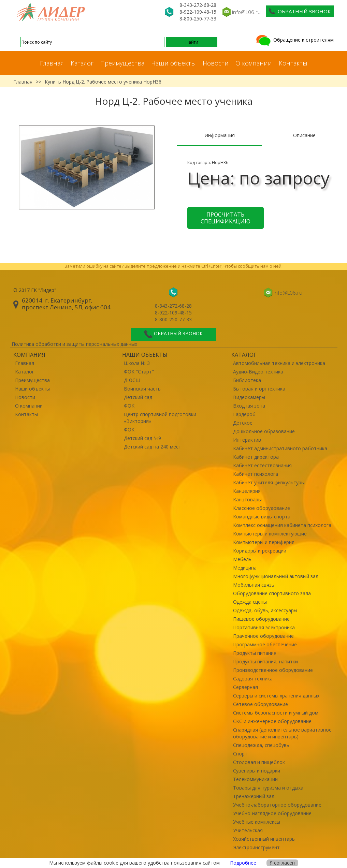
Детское (243, 423)
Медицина (245, 568)
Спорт (240, 754)
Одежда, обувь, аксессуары (265, 610)
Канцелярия (247, 491)
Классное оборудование (262, 508)
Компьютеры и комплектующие (270, 534)
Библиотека (247, 380)
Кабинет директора (256, 457)
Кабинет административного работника (280, 448)
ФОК (129, 406)
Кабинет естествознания (262, 465)
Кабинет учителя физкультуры (269, 482)
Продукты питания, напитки (265, 661)
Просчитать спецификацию (226, 218)
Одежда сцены (250, 602)
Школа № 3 (137, 363)
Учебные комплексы (257, 822)
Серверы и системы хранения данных (276, 696)
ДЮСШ (132, 380)
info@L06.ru (246, 12)
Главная (52, 63)
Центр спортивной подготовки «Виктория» (160, 418)
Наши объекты (173, 63)
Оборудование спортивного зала (272, 593)
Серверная (245, 687)
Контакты (293, 63)
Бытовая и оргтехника (259, 389)
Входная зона (249, 406)
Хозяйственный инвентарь (264, 839)
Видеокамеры (249, 397)
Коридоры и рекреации (260, 551)
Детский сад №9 (142, 438)
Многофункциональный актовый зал (276, 576)
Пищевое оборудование (261, 619)
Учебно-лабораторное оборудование (277, 805)
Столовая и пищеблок (259, 762)
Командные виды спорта (262, 517)
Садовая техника (253, 679)
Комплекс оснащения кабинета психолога (282, 525)
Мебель (242, 559)
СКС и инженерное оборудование (272, 721)
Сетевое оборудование (261, 704)
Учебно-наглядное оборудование (272, 813)
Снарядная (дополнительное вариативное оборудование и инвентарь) (282, 733)
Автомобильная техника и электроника (279, 363)
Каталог (82, 63)
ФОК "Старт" (139, 372)
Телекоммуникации (255, 779)
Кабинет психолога (256, 474)
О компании (254, 63)
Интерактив (247, 440)
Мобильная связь (254, 585)
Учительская (248, 830)
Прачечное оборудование (263, 636)
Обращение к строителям (294, 40)
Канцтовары (247, 499)
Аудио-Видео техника (258, 372)
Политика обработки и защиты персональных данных (74, 344)
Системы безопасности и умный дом (276, 713)
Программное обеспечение (265, 644)
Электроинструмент (256, 847)
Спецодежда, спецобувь (261, 745)
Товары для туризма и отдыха (268, 788)
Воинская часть (142, 389)
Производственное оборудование (273, 670)
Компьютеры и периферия (264, 542)
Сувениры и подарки (257, 771)
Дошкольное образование (264, 431)
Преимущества (122, 63)
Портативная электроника (264, 627)
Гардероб (244, 414)
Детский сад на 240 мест (153, 447)
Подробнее (243, 863)
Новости (216, 63)
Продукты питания (255, 653)
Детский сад (138, 397)
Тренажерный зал (254, 796)
